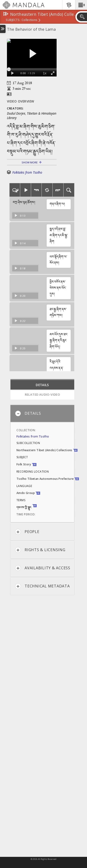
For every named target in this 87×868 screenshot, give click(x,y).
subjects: (13, 20)
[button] (81, 5)
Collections (29, 20)
